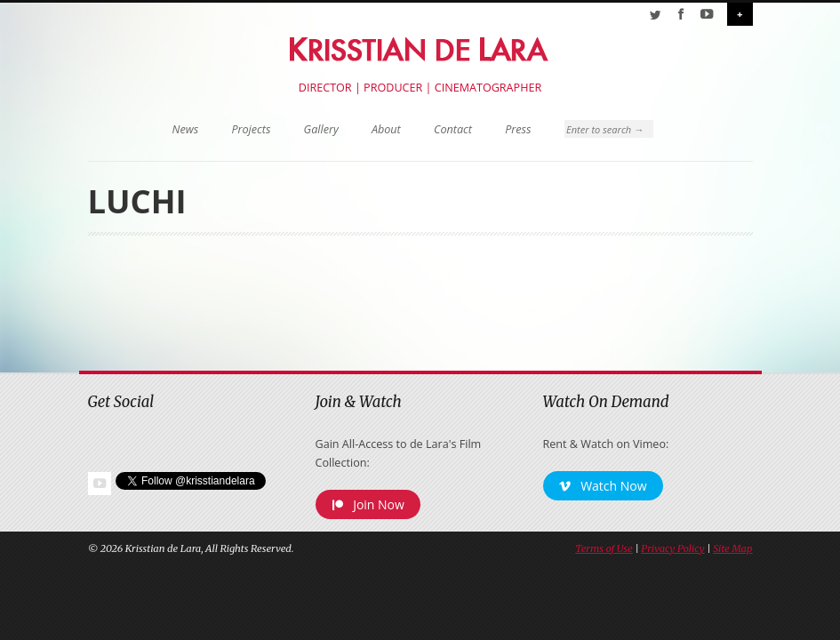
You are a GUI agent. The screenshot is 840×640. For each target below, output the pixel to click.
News (186, 129)
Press (518, 129)
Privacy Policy (672, 548)
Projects (251, 129)
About (386, 129)
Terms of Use (604, 548)
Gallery (321, 129)
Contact (453, 129)
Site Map (732, 548)
